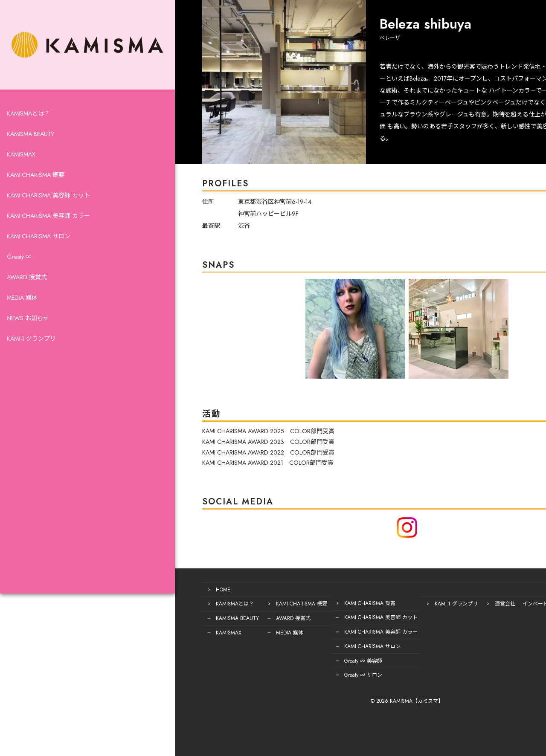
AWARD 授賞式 (27, 297)
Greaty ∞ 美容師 (298, 658)
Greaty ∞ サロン (298, 671)
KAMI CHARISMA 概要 (36, 194)
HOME (157, 589)
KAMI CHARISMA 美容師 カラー (48, 235)
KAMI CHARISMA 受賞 (304, 603)
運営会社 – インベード (456, 603)
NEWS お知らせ (28, 338)
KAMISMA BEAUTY (30, 154)
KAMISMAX (21, 174)
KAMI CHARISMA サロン (39, 256)
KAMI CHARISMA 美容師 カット (48, 215)
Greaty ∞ (19, 276)
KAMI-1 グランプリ (31, 358)
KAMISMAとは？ (28, 133)
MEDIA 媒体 (22, 317)
